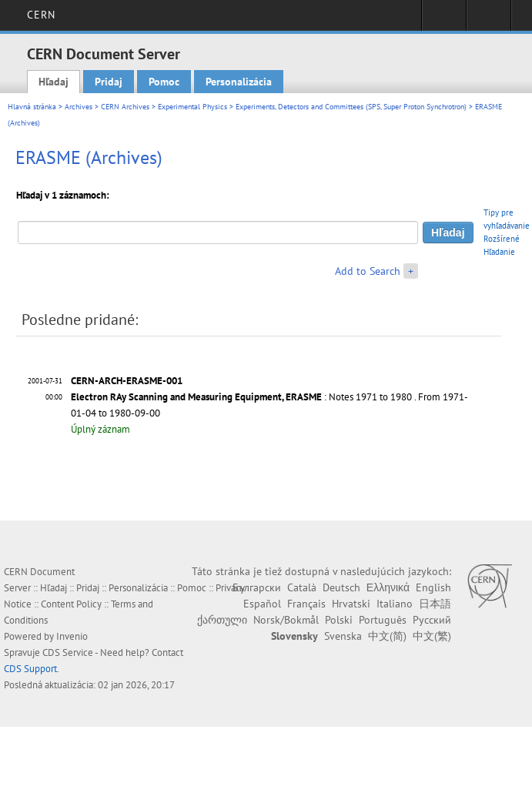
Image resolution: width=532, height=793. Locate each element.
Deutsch (341, 587)
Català (302, 587)
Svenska (343, 636)
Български (257, 587)
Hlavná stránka (32, 107)
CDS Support (30, 669)
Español (262, 604)
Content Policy (71, 604)
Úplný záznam (100, 429)
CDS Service (68, 652)
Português (383, 620)
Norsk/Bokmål (286, 620)
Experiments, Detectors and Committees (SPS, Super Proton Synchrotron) (351, 107)
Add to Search (368, 271)
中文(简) (387, 636)
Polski (339, 620)
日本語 (435, 604)
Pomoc (164, 82)
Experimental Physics (192, 107)
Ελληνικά (388, 587)
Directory (489, 20)
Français (306, 604)
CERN (41, 15)
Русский (432, 620)
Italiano (395, 604)
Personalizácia (239, 82)
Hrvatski (351, 604)
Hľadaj (54, 82)
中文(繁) (432, 636)
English (433, 587)
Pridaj (109, 82)
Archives (79, 107)
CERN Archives (125, 107)
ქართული (222, 620)
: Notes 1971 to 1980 (241, 397)
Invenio (72, 636)
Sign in (444, 20)
